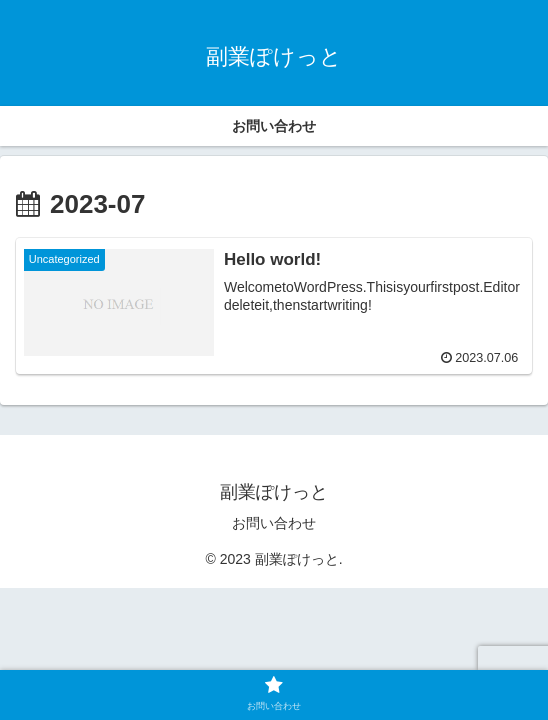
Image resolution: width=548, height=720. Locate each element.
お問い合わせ (274, 523)
